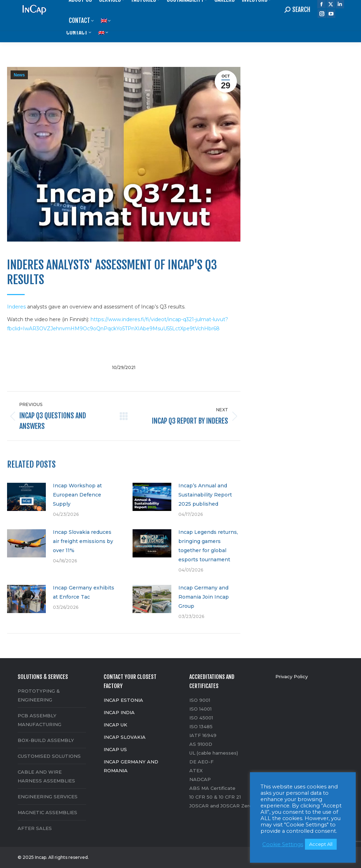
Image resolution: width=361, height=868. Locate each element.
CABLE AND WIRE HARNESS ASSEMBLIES (46, 776)
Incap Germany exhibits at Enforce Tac (84, 592)
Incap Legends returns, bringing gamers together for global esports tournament (208, 546)
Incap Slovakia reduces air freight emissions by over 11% (83, 541)
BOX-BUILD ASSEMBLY (46, 740)
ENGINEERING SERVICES (48, 797)
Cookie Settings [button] (283, 844)
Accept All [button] (321, 844)
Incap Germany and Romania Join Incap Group (204, 597)
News (19, 75)
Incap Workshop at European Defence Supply (77, 495)
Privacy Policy (292, 676)
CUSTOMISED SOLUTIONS (49, 756)
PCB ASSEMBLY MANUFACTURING (39, 720)
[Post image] (26, 497)
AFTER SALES (35, 828)
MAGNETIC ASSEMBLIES (47, 812)
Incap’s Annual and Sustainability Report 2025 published (205, 495)
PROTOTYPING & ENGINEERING (39, 695)
